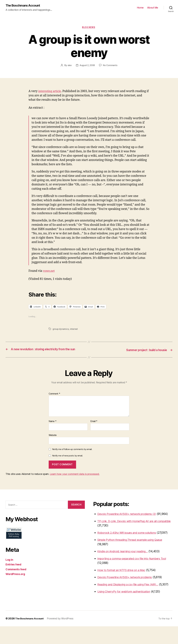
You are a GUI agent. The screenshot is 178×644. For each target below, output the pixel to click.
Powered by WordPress (62, 636)
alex (69, 66)
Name (52, 426)
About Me (153, 8)
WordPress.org (16, 579)
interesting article (51, 92)
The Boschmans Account (24, 6)
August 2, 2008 (87, 66)
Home (140, 8)
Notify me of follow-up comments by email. (72, 454)
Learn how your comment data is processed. (75, 479)
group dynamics (61, 330)
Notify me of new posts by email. (67, 460)
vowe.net (49, 272)
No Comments (111, 66)
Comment (54, 398)
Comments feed (17, 574)
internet (74, 330)
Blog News (89, 28)
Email (94, 426)
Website (53, 440)
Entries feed (14, 569)
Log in (10, 564)
